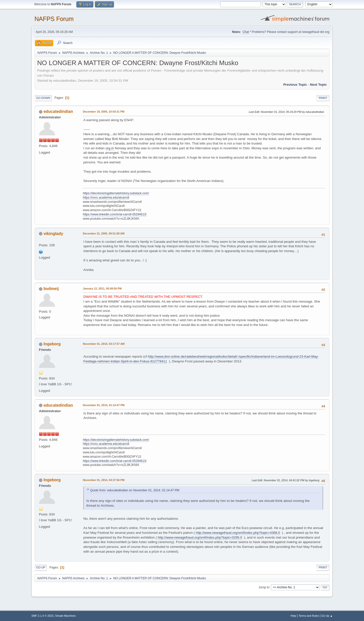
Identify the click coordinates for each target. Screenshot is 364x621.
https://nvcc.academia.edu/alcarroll (106, 198)
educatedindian (58, 111)
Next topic (318, 85)
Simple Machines (65, 616)
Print (323, 98)
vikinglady (53, 234)
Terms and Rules (309, 616)
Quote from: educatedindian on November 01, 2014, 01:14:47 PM (135, 490)
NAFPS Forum (54, 19)
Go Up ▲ (327, 616)
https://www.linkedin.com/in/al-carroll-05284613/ (115, 214)
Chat (246, 32)
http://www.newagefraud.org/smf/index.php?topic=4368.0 (238, 533)
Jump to (264, 587)
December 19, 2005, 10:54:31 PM (104, 112)
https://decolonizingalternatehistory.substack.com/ (116, 193)
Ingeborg (52, 344)
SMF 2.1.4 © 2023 (42, 616)
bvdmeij (51, 289)
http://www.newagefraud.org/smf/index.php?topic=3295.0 (200, 537)
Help (293, 616)
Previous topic (295, 85)
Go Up (41, 567)
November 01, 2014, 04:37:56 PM (104, 480)
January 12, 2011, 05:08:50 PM (102, 289)
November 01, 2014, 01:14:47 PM (104, 405)
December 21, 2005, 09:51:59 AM (104, 233)
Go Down (43, 98)
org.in (110, 148)
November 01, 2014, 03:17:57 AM (104, 344)
